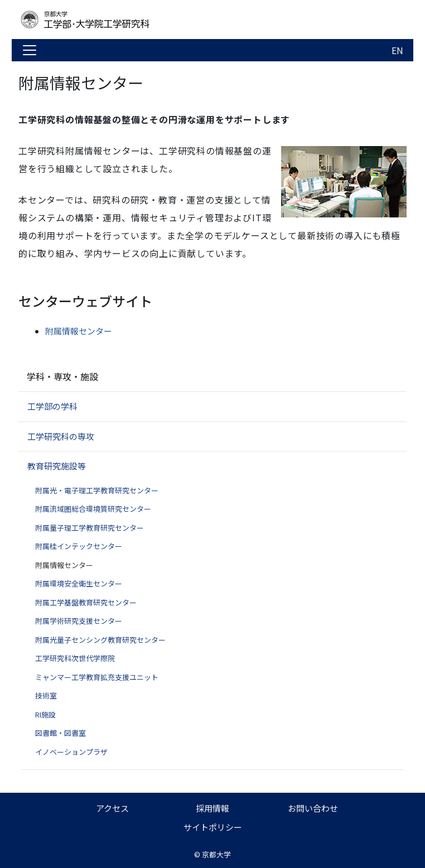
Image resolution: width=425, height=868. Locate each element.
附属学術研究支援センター (79, 621)
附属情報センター (79, 331)
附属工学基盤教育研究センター (86, 602)
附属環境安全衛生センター (79, 583)
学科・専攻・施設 (62, 376)
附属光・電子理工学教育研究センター (97, 490)
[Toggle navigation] (30, 50)
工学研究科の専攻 (61, 436)
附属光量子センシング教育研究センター (100, 640)
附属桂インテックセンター (79, 546)
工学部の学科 (52, 406)
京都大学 (216, 854)
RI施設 (45, 714)
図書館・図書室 (61, 733)
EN (397, 50)
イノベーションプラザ (71, 752)
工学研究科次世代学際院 (75, 658)
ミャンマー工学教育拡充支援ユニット (97, 677)
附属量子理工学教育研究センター (90, 528)
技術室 (46, 695)
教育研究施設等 (57, 466)
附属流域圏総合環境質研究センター (93, 509)
